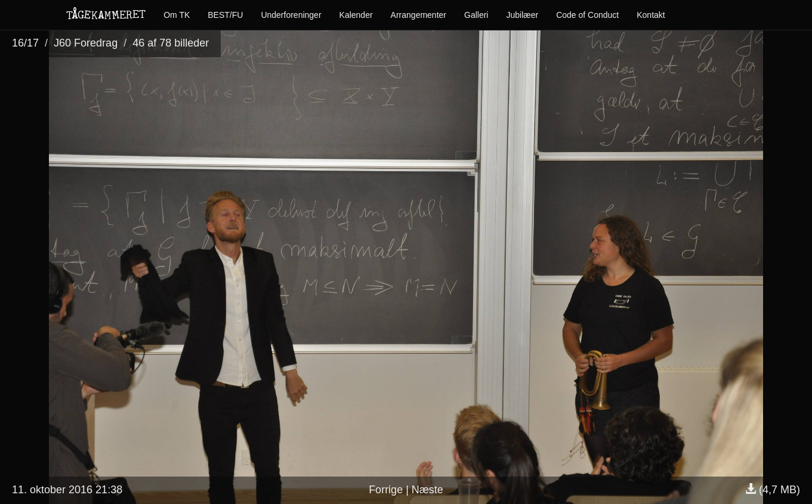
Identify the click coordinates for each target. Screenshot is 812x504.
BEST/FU (225, 15)
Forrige (386, 490)
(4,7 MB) (773, 490)
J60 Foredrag (86, 43)
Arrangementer (419, 15)
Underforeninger (291, 15)
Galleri (476, 15)
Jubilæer (522, 15)
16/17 (25, 43)
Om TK (177, 15)
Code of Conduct (587, 15)
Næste (427, 490)
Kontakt (651, 15)
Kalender (356, 15)
